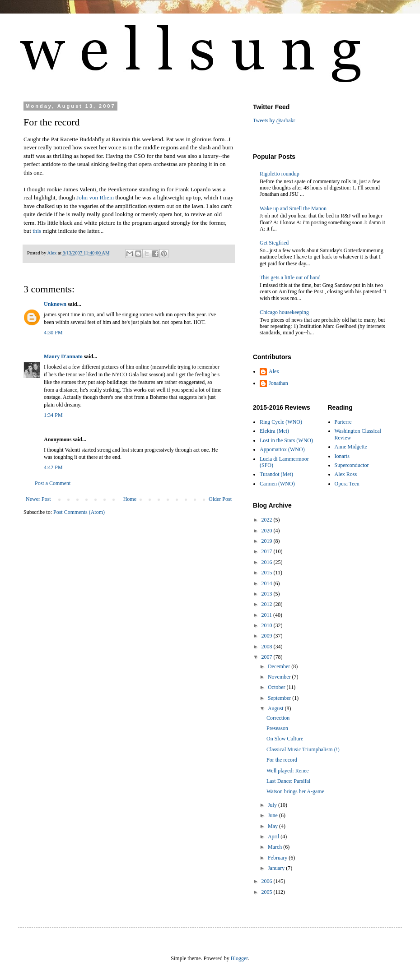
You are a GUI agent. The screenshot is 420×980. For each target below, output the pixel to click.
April (274, 837)
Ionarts (342, 456)
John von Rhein (95, 197)
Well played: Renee (288, 771)
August (276, 708)
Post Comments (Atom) (79, 512)
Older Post (220, 499)
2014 (268, 583)
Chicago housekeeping (284, 312)
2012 (268, 604)
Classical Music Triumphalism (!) (303, 749)
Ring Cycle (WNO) (281, 422)
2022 (268, 520)
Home (130, 499)
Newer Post (38, 499)
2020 (268, 531)
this (37, 231)
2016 (268, 562)
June (273, 815)
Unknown (55, 304)
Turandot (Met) (276, 474)
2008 (268, 647)
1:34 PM (53, 415)
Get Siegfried (274, 243)
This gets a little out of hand (290, 277)
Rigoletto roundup (280, 174)
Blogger (239, 958)
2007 (268, 657)
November (280, 677)
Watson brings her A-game (295, 791)
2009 (268, 636)
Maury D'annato (63, 356)
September (280, 698)
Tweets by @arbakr (274, 120)
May (273, 826)
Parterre (343, 422)
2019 (268, 541)
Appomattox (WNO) (282, 449)
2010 (268, 625)
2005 (268, 892)
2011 (268, 615)
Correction (278, 718)
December (280, 666)
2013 (268, 594)
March (275, 847)
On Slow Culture (285, 739)
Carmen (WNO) (277, 484)
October (277, 687)
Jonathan (278, 383)
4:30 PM (53, 333)
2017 (268, 551)
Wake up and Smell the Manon (293, 208)
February (278, 858)
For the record (282, 760)
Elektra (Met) (274, 431)
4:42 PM (53, 467)
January (277, 868)
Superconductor (352, 465)
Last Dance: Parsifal (288, 781)
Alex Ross (346, 474)
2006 (268, 881)
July (273, 805)
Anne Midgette (351, 447)
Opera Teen (347, 484)
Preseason (277, 728)
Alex (274, 371)
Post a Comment (53, 483)
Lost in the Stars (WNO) (286, 440)
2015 (268, 573)
